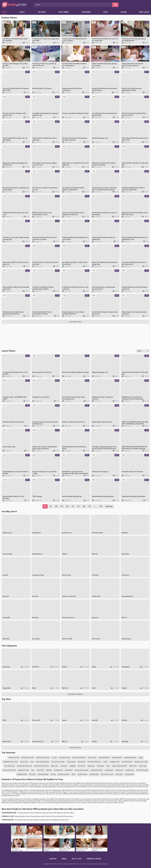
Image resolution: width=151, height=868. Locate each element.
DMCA (64, 859)
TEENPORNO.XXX (8, 820)
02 (51, 506)
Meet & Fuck (144, 12)
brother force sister (41, 766)
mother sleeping (64, 774)
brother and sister (42, 762)
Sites (105, 12)
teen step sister (104, 758)
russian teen (58, 770)
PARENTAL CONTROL (94, 859)
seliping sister (82, 774)
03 (56, 506)
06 (73, 506)
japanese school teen (10, 762)
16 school (64, 766)
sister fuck (119, 770)
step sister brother (94, 762)
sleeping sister (117, 758)
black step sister (97, 770)
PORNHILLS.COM (8, 816)
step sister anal (43, 774)
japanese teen (115, 762)
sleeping (49, 770)
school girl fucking (58, 762)
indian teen (81, 762)
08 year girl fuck (65, 758)
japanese (72, 766)
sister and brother (79, 758)
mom (32, 762)
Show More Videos (75, 322)
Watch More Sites (76, 748)
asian (73, 774)
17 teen (54, 758)
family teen (133, 766)
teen (33, 770)
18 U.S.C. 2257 (76, 859)
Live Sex (124, 12)
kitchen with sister (9, 770)
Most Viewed (64, 12)
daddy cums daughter (120, 766)
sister (105, 762)
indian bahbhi (130, 774)
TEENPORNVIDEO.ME (9, 813)
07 (78, 506)
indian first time (23, 770)
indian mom (69, 770)
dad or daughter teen (24, 766)
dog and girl (109, 770)
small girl (54, 766)
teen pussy (40, 770)
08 (84, 506)
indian (141, 758)
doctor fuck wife (142, 770)
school (53, 774)
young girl (119, 774)
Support (53, 859)
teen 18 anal (71, 762)
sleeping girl (130, 770)
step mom (32, 774)
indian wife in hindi (130, 758)
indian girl (91, 766)
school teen (92, 758)
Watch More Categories (75, 694)
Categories (86, 12)
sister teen (143, 766)
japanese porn (22, 774)
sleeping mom (94, 774)
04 (62, 506)
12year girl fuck (14, 758)
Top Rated (42, 12)
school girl (24, 762)
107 (101, 506)
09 (90, 506)
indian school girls (141, 762)
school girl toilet (107, 774)
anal (108, 766)
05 (67, 506)
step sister (82, 766)
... (95, 506)
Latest (22, 12)
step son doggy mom (82, 770)
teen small (101, 766)
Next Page (109, 506)
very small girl (9, 766)
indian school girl (28, 758)
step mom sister (127, 762)
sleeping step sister (43, 758)
